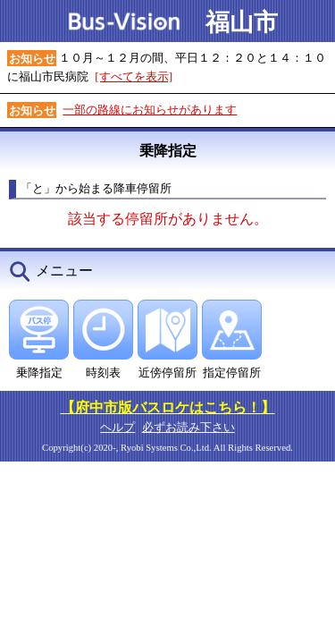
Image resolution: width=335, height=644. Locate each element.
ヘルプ (117, 427)
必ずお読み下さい (188, 427)
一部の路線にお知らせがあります (150, 110)
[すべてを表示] (134, 76)
